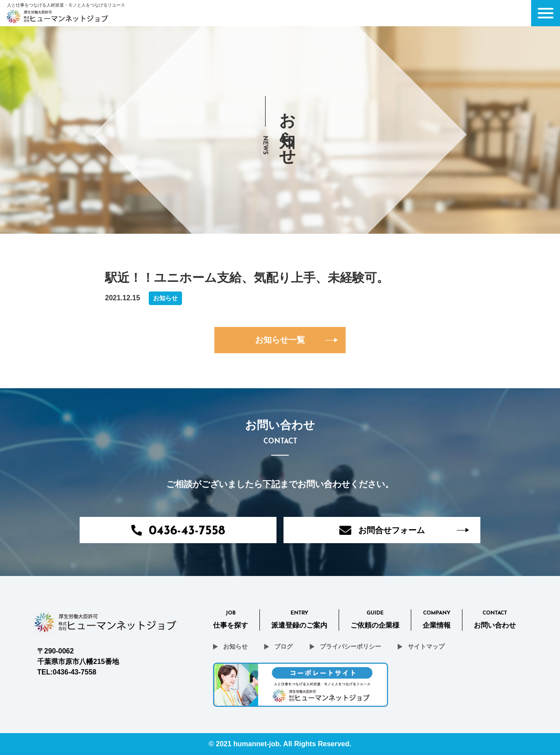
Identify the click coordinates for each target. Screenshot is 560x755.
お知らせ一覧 (280, 340)
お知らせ (235, 646)
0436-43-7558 (178, 531)
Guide (375, 621)
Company (437, 621)
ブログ (283, 646)
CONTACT (495, 621)
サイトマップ (426, 646)
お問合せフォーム (382, 530)
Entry (299, 621)
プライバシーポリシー (350, 646)
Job (231, 621)
